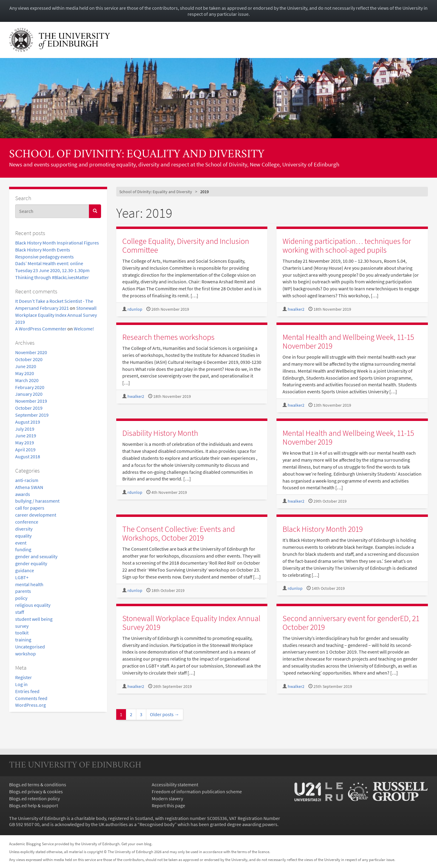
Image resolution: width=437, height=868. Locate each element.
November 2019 (31, 401)
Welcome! (84, 329)
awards (23, 494)
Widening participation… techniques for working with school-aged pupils (347, 245)
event (21, 543)
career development (36, 515)
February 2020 (30, 387)
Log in (21, 684)
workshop (25, 654)
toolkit (22, 633)
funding (23, 549)
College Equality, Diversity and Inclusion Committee (186, 245)
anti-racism (27, 480)
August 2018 (28, 456)
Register (24, 677)
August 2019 (28, 422)
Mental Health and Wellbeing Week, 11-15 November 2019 (348, 341)
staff (20, 612)
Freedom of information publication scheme (197, 791)
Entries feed (27, 691)
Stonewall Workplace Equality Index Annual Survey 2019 (56, 315)
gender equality (31, 563)
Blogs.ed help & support (34, 805)
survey (22, 626)
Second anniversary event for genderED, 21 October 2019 (351, 623)
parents (23, 591)
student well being (34, 619)
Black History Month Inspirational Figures (57, 243)
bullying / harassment (37, 501)
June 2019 (26, 436)
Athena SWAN (29, 487)
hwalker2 (296, 309)
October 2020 (29, 359)
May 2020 (25, 373)
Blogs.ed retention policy (34, 798)
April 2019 (25, 449)
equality (23, 536)
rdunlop (135, 309)
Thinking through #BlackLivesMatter (52, 277)
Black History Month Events (43, 250)
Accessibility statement (175, 784)
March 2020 (27, 380)
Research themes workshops (168, 337)
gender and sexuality (36, 556)
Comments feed (31, 698)
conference (27, 522)
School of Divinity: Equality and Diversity (137, 155)
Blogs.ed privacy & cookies (36, 791)
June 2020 (26, 366)
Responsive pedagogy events (44, 257)
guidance (25, 570)
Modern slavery (167, 798)
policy (21, 598)
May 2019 (25, 443)
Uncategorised (30, 647)
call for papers (30, 508)
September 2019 (32, 415)
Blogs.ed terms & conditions (38, 784)
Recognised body (157, 824)
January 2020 (29, 394)
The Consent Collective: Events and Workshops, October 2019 (179, 533)
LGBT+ (22, 577)
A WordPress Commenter (41, 329)
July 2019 (25, 429)
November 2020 (31, 352)
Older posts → (165, 714)
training (23, 640)
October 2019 (29, 408)
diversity (24, 529)
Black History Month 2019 (323, 529)
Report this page (168, 805)
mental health (29, 584)
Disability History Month (160, 433)
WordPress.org (30, 705)
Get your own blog (136, 844)
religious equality (33, 605)
